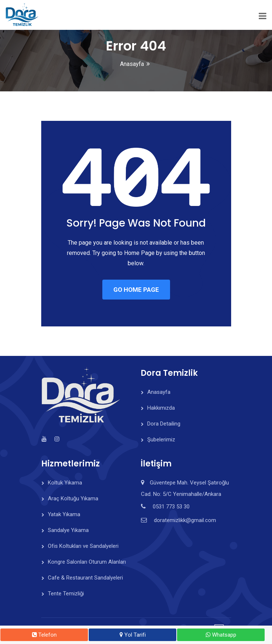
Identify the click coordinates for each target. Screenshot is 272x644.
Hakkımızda (161, 408)
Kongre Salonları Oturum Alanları (87, 562)
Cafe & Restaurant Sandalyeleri (85, 578)
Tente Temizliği (66, 594)
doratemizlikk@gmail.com (185, 520)
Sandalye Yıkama (68, 530)
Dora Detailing (164, 424)
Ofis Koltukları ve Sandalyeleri (83, 546)
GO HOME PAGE (136, 290)
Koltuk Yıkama (65, 483)
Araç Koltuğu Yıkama (73, 498)
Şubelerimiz (161, 440)
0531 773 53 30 (171, 507)
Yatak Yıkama (64, 514)
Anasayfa (132, 64)
